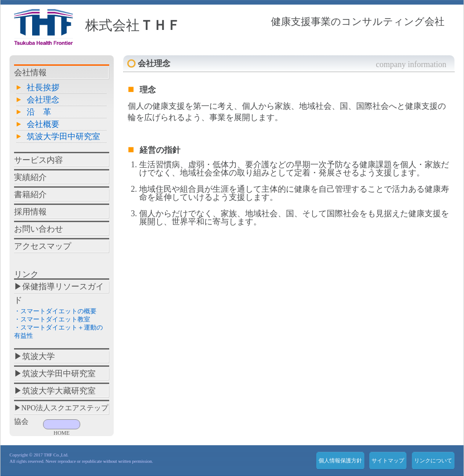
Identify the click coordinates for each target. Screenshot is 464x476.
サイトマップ (388, 461)
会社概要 (43, 124)
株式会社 (133, 25)
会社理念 (43, 100)
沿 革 (39, 112)
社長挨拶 (43, 87)
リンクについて (433, 461)
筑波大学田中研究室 (63, 136)
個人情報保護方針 (340, 461)
